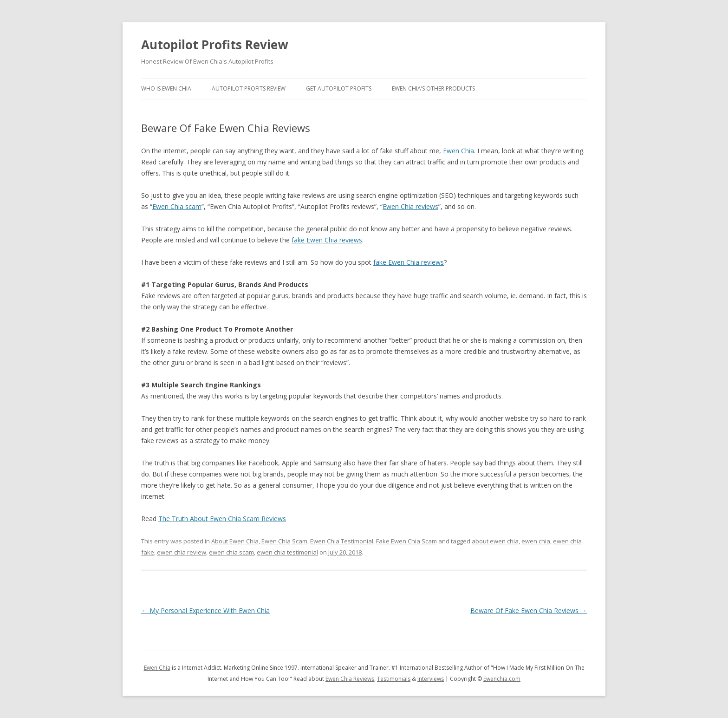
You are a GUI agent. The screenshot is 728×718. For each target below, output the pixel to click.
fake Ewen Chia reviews (327, 240)
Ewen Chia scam (177, 206)
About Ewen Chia (235, 541)
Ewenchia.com (502, 679)
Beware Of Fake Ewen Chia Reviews (529, 610)
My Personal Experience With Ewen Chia (205, 610)
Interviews (431, 679)
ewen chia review (182, 552)
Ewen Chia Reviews (350, 679)
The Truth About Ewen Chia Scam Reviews (222, 519)
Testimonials (394, 679)
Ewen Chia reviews (410, 206)
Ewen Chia (458, 151)
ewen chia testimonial (287, 552)
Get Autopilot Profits (339, 88)
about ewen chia (495, 541)
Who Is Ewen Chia (166, 88)
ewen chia (536, 541)
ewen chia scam (231, 552)
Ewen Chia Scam (284, 541)
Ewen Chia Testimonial (342, 541)
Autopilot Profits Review (214, 45)
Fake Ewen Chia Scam (406, 541)
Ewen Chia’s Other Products (433, 88)
